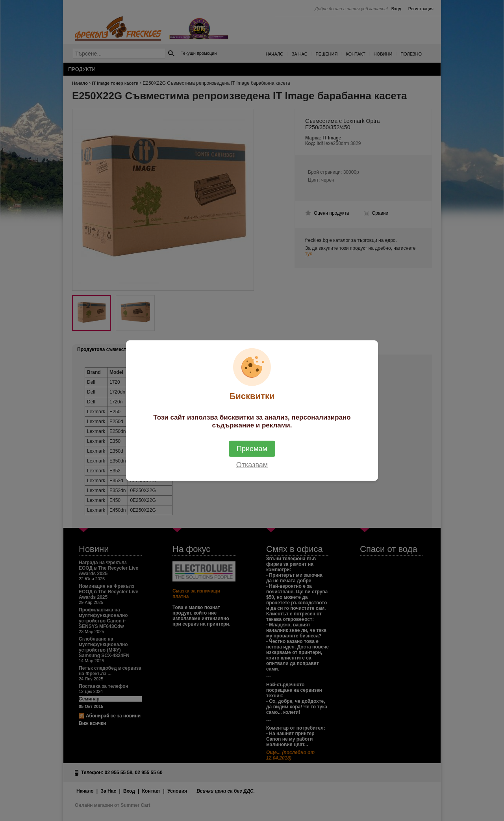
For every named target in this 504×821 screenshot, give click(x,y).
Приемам (252, 448)
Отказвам (252, 464)
